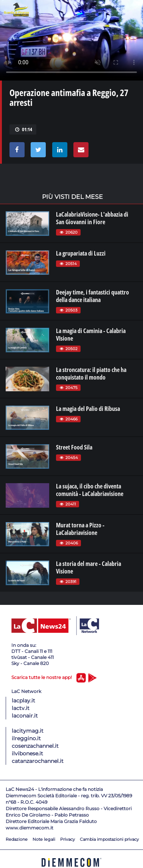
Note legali (44, 839)
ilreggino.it (26, 738)
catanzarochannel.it (38, 761)
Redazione (17, 839)
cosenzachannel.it (35, 746)
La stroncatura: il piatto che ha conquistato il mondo (91, 374)
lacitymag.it (28, 731)
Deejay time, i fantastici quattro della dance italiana (92, 296)
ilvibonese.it (27, 753)
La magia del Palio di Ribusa (88, 409)
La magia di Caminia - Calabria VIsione (91, 335)
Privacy (68, 839)
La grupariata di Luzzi (81, 253)
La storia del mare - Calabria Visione (89, 567)
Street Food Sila (74, 447)
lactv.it (21, 708)
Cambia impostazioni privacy (109, 839)
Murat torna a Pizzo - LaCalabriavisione (80, 529)
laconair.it (25, 716)
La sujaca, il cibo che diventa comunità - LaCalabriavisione (90, 490)
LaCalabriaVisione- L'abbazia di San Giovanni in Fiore (92, 218)
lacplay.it (23, 701)
